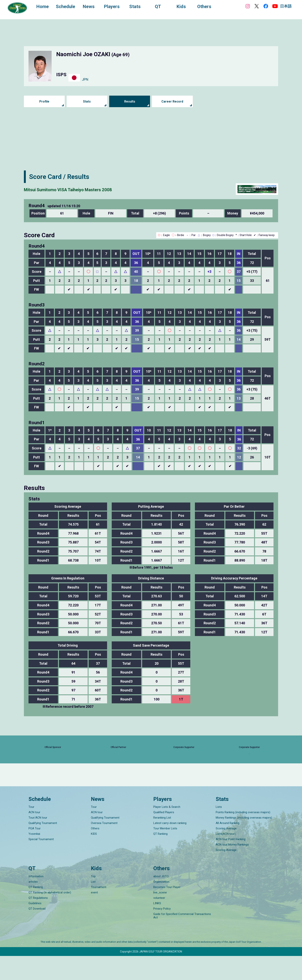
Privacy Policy (162, 933)
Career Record (172, 101)
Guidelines (35, 927)
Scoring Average (226, 852)
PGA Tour (35, 852)
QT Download (37, 933)
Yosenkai (34, 858)
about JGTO (161, 900)
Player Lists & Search (167, 831)
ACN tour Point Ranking (231, 863)
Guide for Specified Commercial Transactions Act (182, 940)
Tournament (99, 911)
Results (130, 101)
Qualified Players (164, 836)
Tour (31, 831)
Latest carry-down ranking (170, 847)
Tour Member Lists (165, 852)
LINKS (157, 927)
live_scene (160, 917)
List (93, 906)
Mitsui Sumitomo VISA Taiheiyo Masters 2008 (92, 189)
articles (33, 906)
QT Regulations (38, 922)
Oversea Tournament (104, 847)
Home (46, 7)
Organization (161, 906)
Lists (219, 831)
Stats (87, 101)
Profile (44, 101)
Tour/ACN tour (38, 842)
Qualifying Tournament (43, 847)
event (94, 917)
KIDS (94, 858)
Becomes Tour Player (167, 911)
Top (93, 900)
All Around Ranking (228, 847)
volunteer (159, 922)
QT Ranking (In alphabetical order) (50, 917)
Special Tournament (41, 863)
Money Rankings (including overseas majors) (244, 842)
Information (36, 900)
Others (95, 852)
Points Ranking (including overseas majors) (243, 836)
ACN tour (34, 836)
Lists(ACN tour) (226, 858)
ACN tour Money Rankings (232, 869)
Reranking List (162, 842)
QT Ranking (160, 858)
